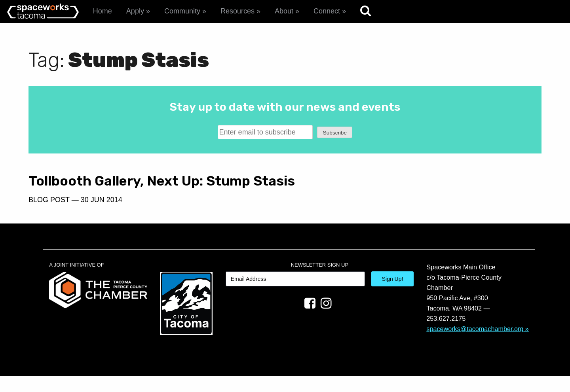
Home (103, 11)
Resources (237, 11)
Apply (135, 11)
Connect (327, 11)
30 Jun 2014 (102, 215)
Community (182, 11)
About (284, 11)
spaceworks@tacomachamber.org (475, 344)
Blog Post (49, 215)
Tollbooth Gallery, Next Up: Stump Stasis (139, 189)
